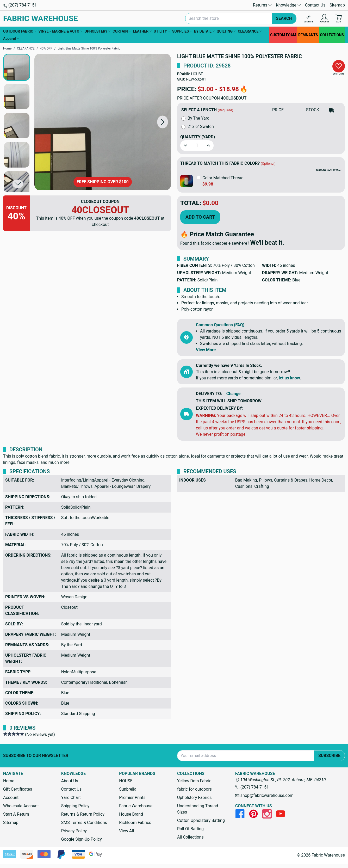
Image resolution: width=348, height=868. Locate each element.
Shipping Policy (75, 806)
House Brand (131, 814)
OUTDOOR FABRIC (20, 31)
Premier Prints (132, 798)
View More (206, 350)
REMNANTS (308, 35)
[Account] (324, 19)
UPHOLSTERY (97, 31)
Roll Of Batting (190, 829)
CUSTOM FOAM (283, 35)
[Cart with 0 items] (339, 19)
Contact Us (315, 5)
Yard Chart (71, 798)
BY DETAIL (204, 31)
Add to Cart (200, 217)
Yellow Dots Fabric (194, 781)
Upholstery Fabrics (194, 798)
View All (126, 831)
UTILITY (162, 31)
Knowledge (288, 5)
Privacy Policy (74, 831)
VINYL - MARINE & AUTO (60, 31)
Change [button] (234, 394)
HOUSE (197, 74)
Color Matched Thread (223, 178)
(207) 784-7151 (20, 5)
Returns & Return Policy (83, 814)
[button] (163, 122)
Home (9, 781)
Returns (262, 5)
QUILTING (226, 31)
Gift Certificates (18, 789)
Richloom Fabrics (135, 823)
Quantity (198, 137)
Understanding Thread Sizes (198, 809)
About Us (70, 781)
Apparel (11, 39)
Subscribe (329, 756)
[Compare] (309, 19)
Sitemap (337, 5)
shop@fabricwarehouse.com (264, 795)
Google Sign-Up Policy (82, 839)
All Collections (190, 837)
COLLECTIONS (332, 35)
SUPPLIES (182, 31)
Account (11, 798)
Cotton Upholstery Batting (201, 820)
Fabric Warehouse (136, 806)
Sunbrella (128, 789)
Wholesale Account (21, 806)
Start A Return (16, 814)
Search (284, 18)
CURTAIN (122, 31)
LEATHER (142, 31)
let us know (289, 378)
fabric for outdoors (194, 789)
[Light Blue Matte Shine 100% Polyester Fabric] (103, 122)
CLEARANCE (250, 31)
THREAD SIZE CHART (329, 170)
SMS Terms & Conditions (84, 823)
